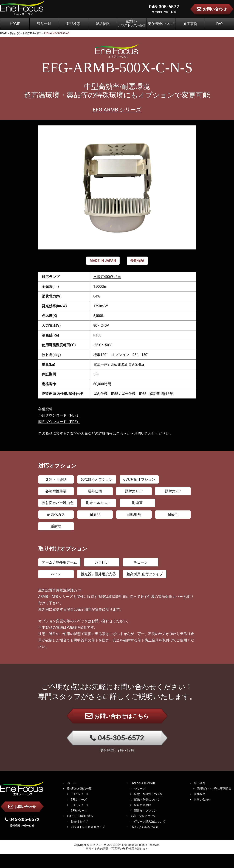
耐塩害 (137, 503)
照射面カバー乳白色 (58, 503)
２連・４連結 (56, 479)
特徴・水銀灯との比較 (148, 794)
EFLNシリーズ (80, 794)
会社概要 (199, 794)
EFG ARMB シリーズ (117, 110)
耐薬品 (95, 515)
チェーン (141, 562)
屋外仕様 (95, 491)
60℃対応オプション (97, 479)
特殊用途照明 (143, 805)
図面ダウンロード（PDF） (59, 422)
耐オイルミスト (98, 503)
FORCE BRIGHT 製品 (80, 816)
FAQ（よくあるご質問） (146, 827)
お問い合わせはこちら (117, 716)
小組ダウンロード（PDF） (59, 415)
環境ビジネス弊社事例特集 (214, 789)
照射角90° (173, 491)
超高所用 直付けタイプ (145, 574)
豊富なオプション (145, 811)
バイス (56, 574)
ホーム (72, 783)
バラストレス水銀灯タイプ (88, 827)
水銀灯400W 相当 (107, 277)
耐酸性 (173, 515)
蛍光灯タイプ (79, 821)
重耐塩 (56, 526)
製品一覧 (44, 24)
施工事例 (190, 24)
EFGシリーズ (79, 811)
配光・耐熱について (147, 800)
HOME (15, 24)
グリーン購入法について (150, 821)
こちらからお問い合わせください (143, 433)
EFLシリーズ (79, 800)
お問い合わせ (22, 807)
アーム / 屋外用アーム (59, 562)
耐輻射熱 (134, 515)
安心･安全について (161, 24)
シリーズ (140, 789)
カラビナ (102, 562)
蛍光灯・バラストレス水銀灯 (132, 23)
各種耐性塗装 (56, 491)
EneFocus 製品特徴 (143, 783)
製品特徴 (103, 24)
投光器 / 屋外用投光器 (98, 574)
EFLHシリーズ (80, 805)
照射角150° (134, 491)
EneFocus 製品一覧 (80, 789)
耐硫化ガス (56, 515)
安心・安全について (143, 816)
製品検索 (73, 24)
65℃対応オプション (139, 479)
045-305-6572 (117, 738)
